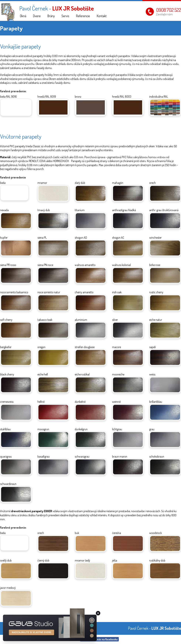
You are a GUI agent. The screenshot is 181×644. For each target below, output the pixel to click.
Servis (65, 16)
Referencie (83, 16)
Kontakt (102, 16)
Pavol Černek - (57, 8)
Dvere (37, 16)
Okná (23, 16)
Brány (51, 16)
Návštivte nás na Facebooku (99, 639)
